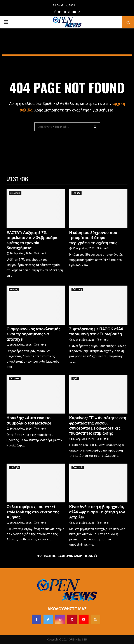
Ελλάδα (77, 193)
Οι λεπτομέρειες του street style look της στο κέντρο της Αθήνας (33, 512)
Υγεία (75, 379)
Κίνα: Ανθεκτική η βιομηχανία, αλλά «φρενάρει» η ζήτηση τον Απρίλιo (97, 512)
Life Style (15, 467)
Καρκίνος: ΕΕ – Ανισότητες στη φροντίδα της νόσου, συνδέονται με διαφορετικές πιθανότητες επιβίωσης (98, 426)
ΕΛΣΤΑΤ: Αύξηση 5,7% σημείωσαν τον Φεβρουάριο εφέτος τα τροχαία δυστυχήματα (33, 241)
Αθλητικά (15, 379)
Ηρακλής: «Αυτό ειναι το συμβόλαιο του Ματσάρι (29, 421)
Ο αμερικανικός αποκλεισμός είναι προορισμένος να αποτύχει (34, 334)
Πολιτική (77, 289)
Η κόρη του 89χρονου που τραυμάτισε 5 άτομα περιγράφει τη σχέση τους (93, 238)
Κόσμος (14, 289)
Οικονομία (15, 193)
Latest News (17, 179)
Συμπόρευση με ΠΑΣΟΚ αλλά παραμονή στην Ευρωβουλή (96, 332)
